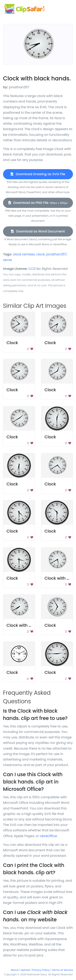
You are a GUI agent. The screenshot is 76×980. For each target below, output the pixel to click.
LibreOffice (48, 836)
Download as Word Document (38, 231)
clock (41, 254)
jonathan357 (56, 254)
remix (7, 260)
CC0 (32, 269)
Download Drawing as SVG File (38, 174)
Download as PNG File (38, 203)
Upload (25, 970)
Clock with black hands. (31, 625)
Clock (12, 343)
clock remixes (24, 254)
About (15, 970)
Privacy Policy (41, 970)
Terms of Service (62, 970)
